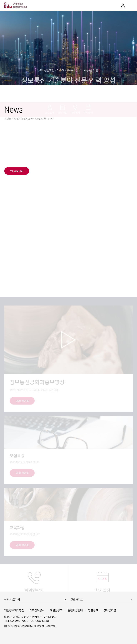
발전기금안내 (75, 610)
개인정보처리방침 (14, 610)
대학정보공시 (37, 610)
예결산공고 (56, 610)
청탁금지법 (110, 610)
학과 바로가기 (12, 600)
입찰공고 (93, 610)
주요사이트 (77, 600)
